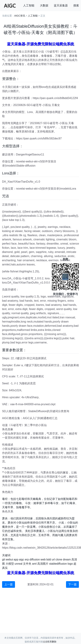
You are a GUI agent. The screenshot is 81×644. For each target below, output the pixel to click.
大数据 (44, 5)
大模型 (10, 564)
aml (34, 564)
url (53, 559)
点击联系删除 (50, 642)
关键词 (6, 555)
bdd (49, 559)
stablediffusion (58, 564)
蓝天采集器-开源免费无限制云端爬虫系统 (40, 44)
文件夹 (27, 564)
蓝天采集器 (61, 5)
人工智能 (29, 5)
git (4, 559)
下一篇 (72, 584)
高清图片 (43, 564)
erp (27, 559)
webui (9, 559)
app (16, 559)
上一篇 (9, 584)
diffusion (35, 559)
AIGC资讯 (20, 16)
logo (70, 564)
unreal (18, 564)
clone (59, 559)
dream (67, 559)
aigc (22, 559)
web (43, 559)
